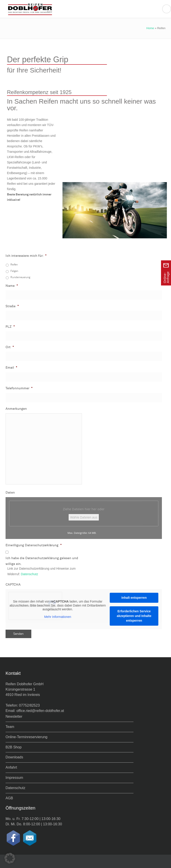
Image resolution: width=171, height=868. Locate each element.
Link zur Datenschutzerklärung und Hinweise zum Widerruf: (41, 571)
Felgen (14, 271)
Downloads (14, 757)
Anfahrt (11, 767)
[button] (10, 858)
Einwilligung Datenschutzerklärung (34, 545)
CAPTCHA (13, 585)
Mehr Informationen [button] (58, 617)
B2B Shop (14, 747)
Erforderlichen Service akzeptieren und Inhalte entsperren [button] (134, 616)
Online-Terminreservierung (27, 737)
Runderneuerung (20, 277)
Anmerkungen (16, 409)
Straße (12, 306)
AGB (9, 798)
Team (10, 727)
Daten (10, 493)
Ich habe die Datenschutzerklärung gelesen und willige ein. (42, 561)
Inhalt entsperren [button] (134, 598)
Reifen (14, 265)
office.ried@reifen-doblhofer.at (40, 711)
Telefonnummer (19, 388)
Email (11, 368)
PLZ (10, 327)
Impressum (14, 778)
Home (150, 28)
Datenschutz (30, 574)
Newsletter (14, 716)
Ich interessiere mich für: (26, 256)
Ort (10, 347)
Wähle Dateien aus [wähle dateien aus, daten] (84, 517)
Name (12, 286)
